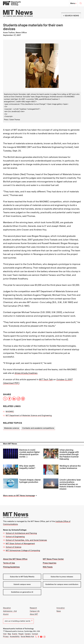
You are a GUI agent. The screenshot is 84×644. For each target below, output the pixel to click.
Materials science (12, 428)
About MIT (34, 614)
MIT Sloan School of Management (20, 544)
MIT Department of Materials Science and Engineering (29, 415)
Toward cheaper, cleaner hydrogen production (30, 481)
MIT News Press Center (53, 559)
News (59, 611)
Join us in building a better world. (18, 621)
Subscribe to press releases (62, 577)
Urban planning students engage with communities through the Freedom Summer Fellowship (69, 454)
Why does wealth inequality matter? (27, 467)
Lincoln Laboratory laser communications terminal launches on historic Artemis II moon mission (70, 484)
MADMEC (10, 412)
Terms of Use (9, 563)
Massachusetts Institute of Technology (18, 629)
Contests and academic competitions (38, 428)
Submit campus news (22, 584)
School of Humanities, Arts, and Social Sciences (26, 540)
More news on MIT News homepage (19, 496)
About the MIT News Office (15, 559)
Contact (35, 634)
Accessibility (15, 637)
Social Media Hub (27, 637)
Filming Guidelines (11, 567)
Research (33, 608)
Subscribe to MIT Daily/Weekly (22, 577)
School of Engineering (15, 537)
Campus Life (35, 611)
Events (15, 634)
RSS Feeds (48, 567)
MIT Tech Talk (46, 379)
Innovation (61, 608)
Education (7, 608)
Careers (28, 634)
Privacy (6, 637)
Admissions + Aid (10, 611)
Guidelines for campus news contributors (62, 584)
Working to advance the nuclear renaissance (70, 467)
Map (9, 634)
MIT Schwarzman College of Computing (23, 550)
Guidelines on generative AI (22, 592)
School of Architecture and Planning (21, 533)
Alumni (6, 614)
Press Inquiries (50, 563)
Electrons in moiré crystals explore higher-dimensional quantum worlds (30, 453)
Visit (5, 634)
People (21, 634)
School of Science (14, 547)
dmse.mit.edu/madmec (26, 373)
